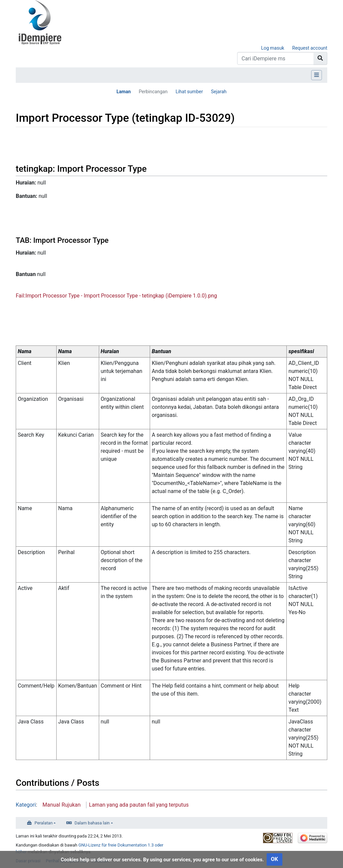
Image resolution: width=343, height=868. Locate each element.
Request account (310, 48)
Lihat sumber (189, 92)
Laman (124, 92)
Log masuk (272, 48)
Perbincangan (153, 92)
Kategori (26, 805)
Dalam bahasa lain (92, 823)
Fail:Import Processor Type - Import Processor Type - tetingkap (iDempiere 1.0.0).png (116, 296)
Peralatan (44, 823)
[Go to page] (320, 58)
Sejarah (219, 92)
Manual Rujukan (62, 805)
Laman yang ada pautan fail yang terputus (139, 805)
